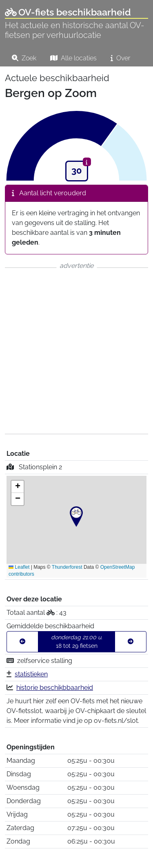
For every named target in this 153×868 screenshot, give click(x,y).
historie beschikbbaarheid (55, 688)
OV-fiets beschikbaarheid (68, 12)
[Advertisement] (76, 351)
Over (120, 58)
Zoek (24, 58)
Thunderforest (67, 567)
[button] (76, 517)
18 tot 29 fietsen (77, 642)
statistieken (31, 674)
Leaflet (19, 567)
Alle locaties (73, 58)
